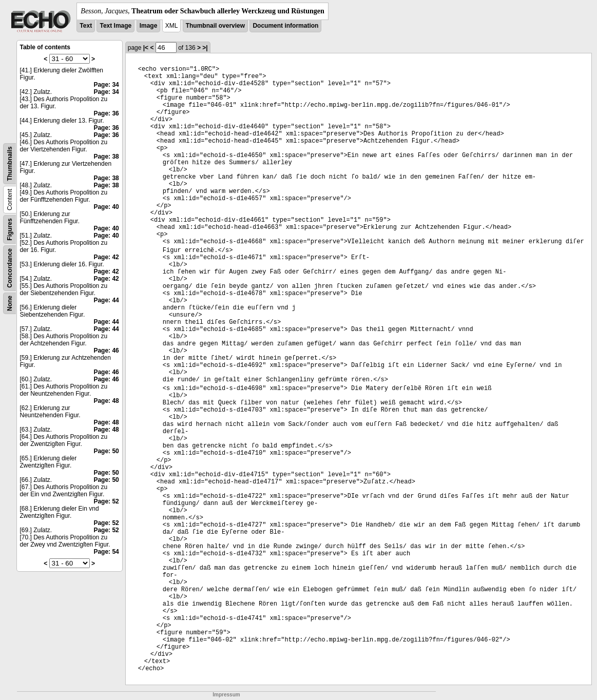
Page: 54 (106, 552)
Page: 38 (106, 157)
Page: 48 (106, 401)
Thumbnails (10, 163)
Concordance (10, 268)
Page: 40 (106, 207)
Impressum (226, 695)
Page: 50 (106, 451)
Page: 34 (106, 85)
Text (86, 26)
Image (149, 26)
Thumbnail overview (215, 26)
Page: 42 (106, 257)
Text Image (115, 26)
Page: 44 (106, 300)
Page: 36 (106, 113)
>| (205, 48)
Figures (10, 229)
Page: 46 (106, 351)
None (10, 303)
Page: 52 (106, 501)
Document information (285, 26)
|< (146, 48)
